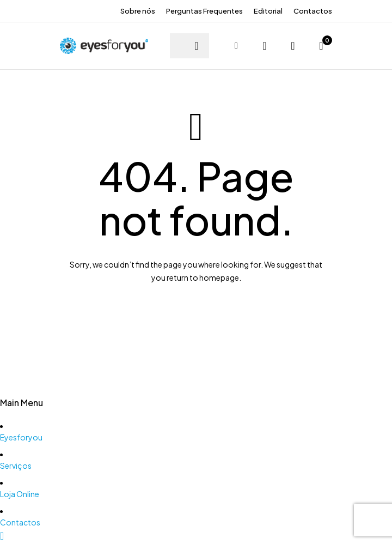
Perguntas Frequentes (204, 11)
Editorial (268, 11)
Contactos (313, 11)
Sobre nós (138, 11)
